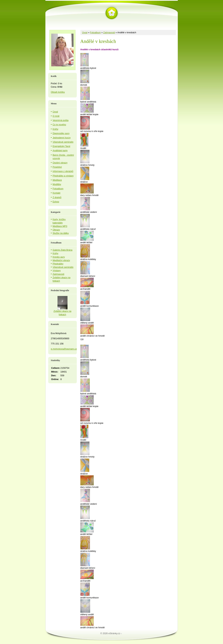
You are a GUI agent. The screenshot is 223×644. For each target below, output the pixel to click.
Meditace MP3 (60, 226)
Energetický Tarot (62, 146)
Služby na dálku (61, 233)
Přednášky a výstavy (63, 176)
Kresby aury (59, 257)
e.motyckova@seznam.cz (64, 349)
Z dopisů (57, 197)
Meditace (57, 180)
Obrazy (56, 230)
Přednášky (58, 264)
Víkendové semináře (63, 142)
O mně (56, 116)
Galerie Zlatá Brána (63, 250)
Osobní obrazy (60, 163)
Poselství (57, 167)
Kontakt (57, 193)
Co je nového (59, 125)
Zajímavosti (109, 32)
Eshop (56, 202)
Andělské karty (60, 150)
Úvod (85, 32)
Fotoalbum (95, 32)
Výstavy (57, 270)
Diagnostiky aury (61, 133)
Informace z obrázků (63, 171)
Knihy (56, 129)
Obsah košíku (58, 92)
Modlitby (57, 184)
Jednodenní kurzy (62, 138)
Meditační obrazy (61, 260)
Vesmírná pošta (61, 120)
